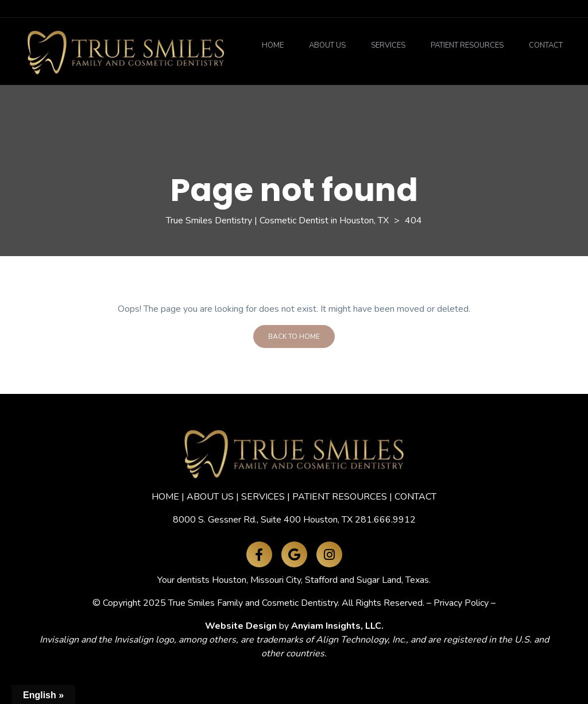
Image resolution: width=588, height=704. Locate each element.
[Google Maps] (294, 554)
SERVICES (263, 497)
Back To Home (294, 336)
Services (388, 45)
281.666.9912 (385, 520)
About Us (327, 45)
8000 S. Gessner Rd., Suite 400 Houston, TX (263, 520)
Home (273, 45)
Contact (546, 45)
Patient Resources (467, 45)
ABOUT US (210, 497)
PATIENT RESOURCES (340, 497)
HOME (165, 497)
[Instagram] (329, 554)
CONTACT (415, 497)
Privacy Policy (461, 603)
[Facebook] (259, 554)
